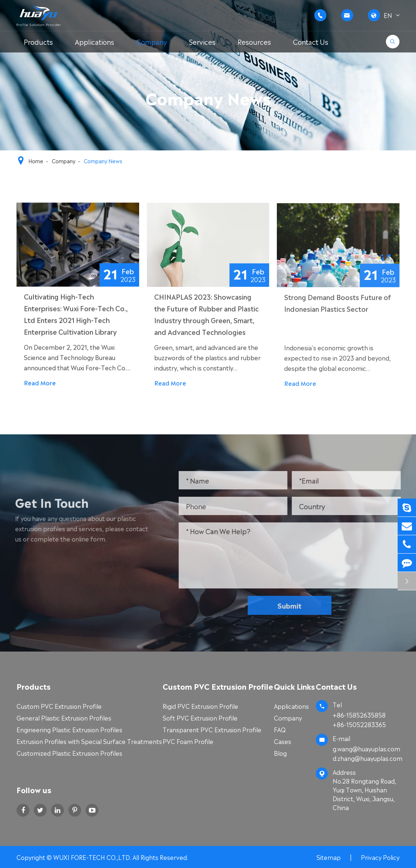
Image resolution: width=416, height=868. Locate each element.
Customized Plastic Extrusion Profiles (69, 753)
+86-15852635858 (359, 715)
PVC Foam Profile (188, 741)
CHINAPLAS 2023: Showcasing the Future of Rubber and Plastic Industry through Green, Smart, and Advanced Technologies (207, 315)
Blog (280, 753)
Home (36, 161)
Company (152, 41)
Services (202, 41)
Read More (40, 383)
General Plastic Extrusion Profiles (64, 718)
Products (38, 41)
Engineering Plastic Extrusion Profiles (69, 729)
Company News (103, 161)
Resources (254, 41)
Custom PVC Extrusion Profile (59, 706)
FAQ (280, 729)
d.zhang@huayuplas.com (366, 758)
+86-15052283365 (359, 724)
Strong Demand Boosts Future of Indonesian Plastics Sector (338, 304)
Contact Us (311, 41)
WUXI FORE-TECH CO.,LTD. (93, 857)
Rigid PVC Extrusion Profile (200, 706)
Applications (95, 41)
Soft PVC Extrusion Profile (200, 718)
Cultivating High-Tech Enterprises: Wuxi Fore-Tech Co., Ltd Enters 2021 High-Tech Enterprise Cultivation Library (76, 314)
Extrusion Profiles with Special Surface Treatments (89, 741)
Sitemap (329, 857)
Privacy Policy (380, 857)
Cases (283, 741)
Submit (292, 605)
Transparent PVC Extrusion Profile (212, 729)
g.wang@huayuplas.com (366, 748)
